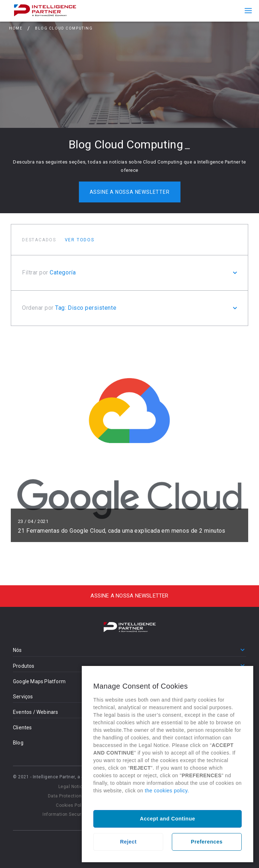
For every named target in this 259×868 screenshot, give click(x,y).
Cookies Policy (72, 805)
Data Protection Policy (72, 796)
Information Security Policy (72, 814)
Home (16, 28)
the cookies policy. (167, 791)
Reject (128, 842)
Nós (17, 650)
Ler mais (129, 440)
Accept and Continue (167, 819)
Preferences (207, 842)
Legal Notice (72, 787)
